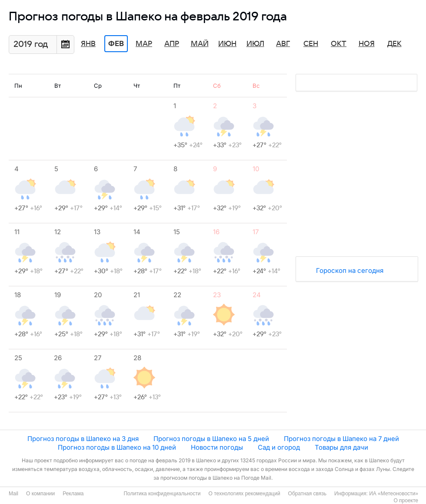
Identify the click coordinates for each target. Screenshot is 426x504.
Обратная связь (307, 494)
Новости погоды (217, 447)
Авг (283, 44)
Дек (394, 44)
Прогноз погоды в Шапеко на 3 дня (83, 439)
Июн (227, 44)
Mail (13, 494)
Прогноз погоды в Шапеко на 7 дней (341, 439)
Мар (144, 44)
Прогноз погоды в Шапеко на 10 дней (117, 447)
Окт (339, 44)
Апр (172, 44)
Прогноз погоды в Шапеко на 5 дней (211, 439)
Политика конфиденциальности (162, 494)
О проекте (406, 501)
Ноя (367, 44)
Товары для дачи (341, 447)
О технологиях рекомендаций (244, 494)
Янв (88, 44)
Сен (311, 44)
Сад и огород (279, 447)
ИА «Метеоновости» (394, 494)
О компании (40, 494)
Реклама (73, 494)
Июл (255, 44)
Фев (116, 44)
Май (200, 44)
